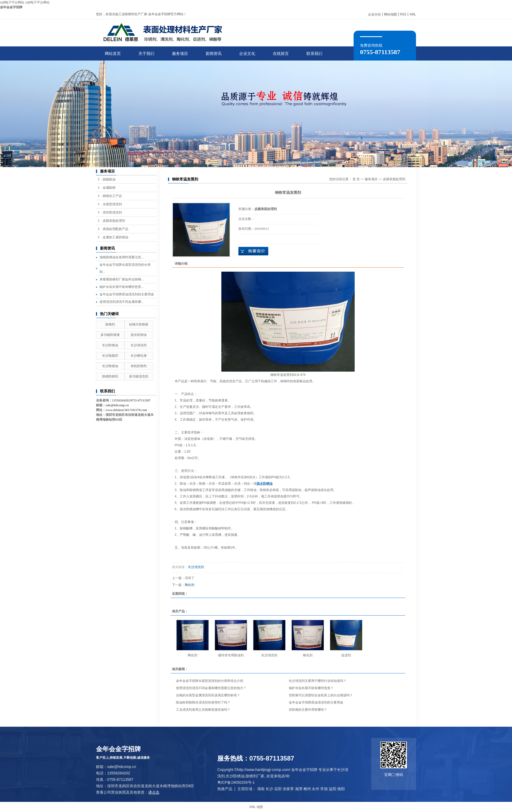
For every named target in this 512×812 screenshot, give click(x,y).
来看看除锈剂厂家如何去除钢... (122, 279)
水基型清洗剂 (112, 204)
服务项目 (180, 53)
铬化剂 (308, 655)
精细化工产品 (112, 196)
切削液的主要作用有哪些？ (308, 710)
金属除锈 (109, 188)
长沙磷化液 (139, 356)
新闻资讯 (214, 53)
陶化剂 (190, 585)
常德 (324, 789)
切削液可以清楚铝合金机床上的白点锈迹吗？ (321, 695)
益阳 (333, 789)
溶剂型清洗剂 (112, 212)
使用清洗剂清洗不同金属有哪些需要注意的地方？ (211, 688)
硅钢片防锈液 (139, 324)
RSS (403, 14)
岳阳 (278, 789)
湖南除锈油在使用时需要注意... (122, 257)
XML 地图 (256, 807)
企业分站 (374, 14)
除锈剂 (110, 324)
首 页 (356, 179)
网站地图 (390, 14)
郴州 (307, 789)
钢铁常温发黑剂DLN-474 (288, 375)
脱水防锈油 (139, 335)
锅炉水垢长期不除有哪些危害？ (311, 688)
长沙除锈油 (110, 366)
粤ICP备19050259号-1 (236, 782)
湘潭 (299, 789)
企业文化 (247, 53)
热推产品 (225, 789)
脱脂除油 (109, 179)
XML (413, 14)
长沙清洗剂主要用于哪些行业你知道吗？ (318, 681)
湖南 (261, 789)
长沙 (269, 789)
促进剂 (346, 655)
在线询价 (253, 251)
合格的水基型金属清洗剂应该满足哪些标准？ (208, 695)
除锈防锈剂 (110, 376)
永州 (315, 789)
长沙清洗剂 (139, 345)
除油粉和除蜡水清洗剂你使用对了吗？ (203, 702)
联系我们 (314, 53)
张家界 (288, 789)
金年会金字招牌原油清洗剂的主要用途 (127, 294)
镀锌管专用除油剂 (231, 655)
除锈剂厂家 (255, 776)
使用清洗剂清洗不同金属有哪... (122, 302)
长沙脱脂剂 (110, 356)
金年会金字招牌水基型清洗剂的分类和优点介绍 (210, 681)
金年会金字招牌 (11, 7)
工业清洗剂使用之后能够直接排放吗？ (203, 710)
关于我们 (146, 53)
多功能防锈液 (110, 335)
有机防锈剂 (139, 366)
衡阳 (341, 789)
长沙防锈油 (110, 345)
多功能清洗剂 (139, 376)
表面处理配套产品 (115, 229)
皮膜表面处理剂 (114, 221)
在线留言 (281, 53)
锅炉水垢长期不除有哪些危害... (122, 287)
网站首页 (113, 53)
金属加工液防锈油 (115, 237)
